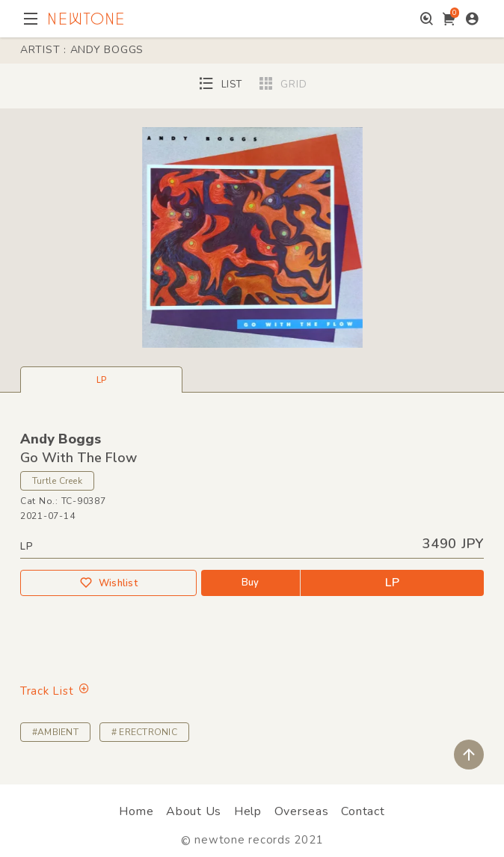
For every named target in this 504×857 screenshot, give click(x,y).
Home (136, 811)
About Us (194, 811)
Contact (363, 811)
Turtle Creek (57, 481)
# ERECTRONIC (144, 732)
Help (248, 811)
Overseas (302, 811)
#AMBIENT (55, 732)
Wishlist (108, 583)
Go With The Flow (79, 458)
